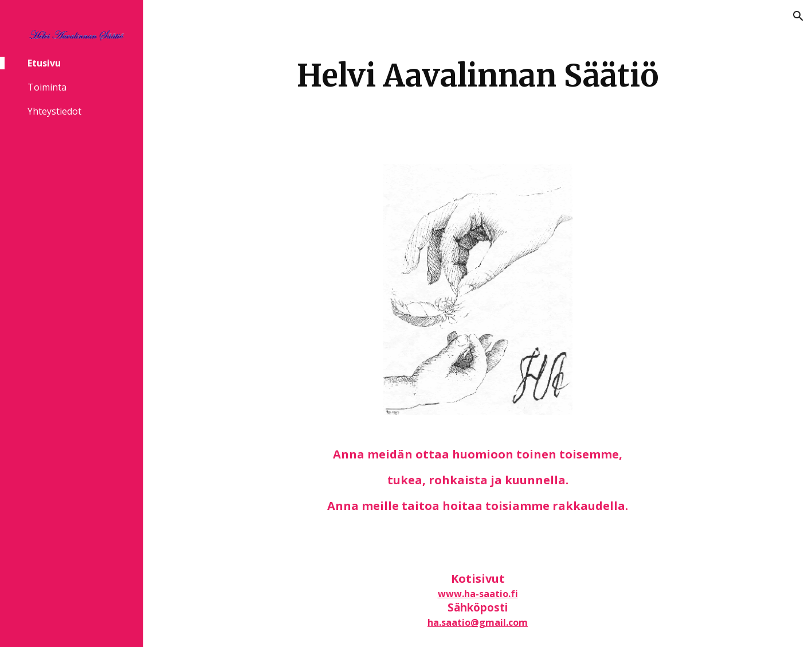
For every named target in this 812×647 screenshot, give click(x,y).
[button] (798, 16)
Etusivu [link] (44, 63)
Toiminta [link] (47, 87)
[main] (477, 75)
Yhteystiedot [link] (54, 111)
